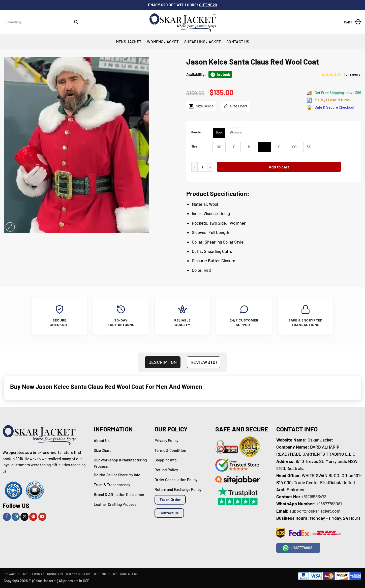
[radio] (219, 133)
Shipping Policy (79, 574)
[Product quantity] (202, 167)
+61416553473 (314, 496)
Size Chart (235, 106)
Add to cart (279, 167)
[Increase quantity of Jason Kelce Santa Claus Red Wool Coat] (210, 167)
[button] (353, 22)
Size (194, 146)
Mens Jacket (129, 41)
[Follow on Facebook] (7, 517)
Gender (196, 132)
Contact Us (238, 41)
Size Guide (201, 106)
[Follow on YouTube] (42, 517)
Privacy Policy (15, 574)
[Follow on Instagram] (16, 517)
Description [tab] (163, 362)
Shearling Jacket (203, 41)
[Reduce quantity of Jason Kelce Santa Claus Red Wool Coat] (194, 167)
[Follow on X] (24, 517)
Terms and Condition (46, 574)
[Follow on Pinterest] (33, 517)
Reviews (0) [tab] (204, 362)
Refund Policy (106, 574)
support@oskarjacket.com (315, 511)
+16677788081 (329, 504)
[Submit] (76, 22)
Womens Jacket (163, 41)
